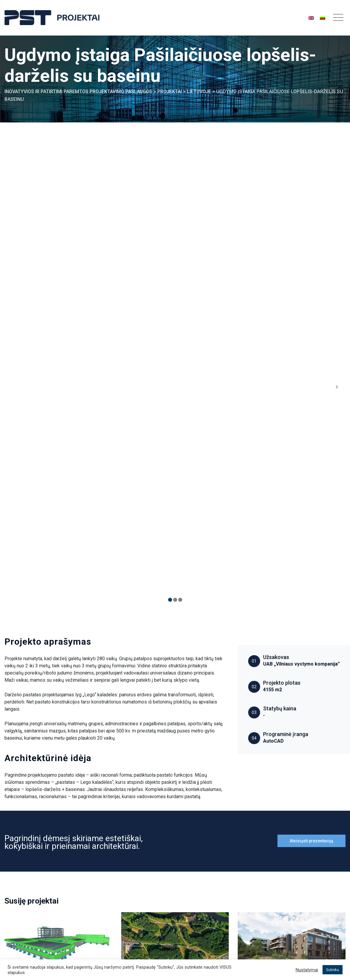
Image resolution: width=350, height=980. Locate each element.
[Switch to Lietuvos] (323, 18)
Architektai (110, 889)
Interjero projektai (198, 894)
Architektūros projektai (179, 747)
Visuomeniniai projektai (61, 747)
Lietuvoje (18, 747)
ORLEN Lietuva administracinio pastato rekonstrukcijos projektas (55, 765)
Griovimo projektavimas (123, 920)
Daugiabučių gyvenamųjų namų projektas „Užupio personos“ (288, 761)
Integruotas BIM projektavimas (131, 878)
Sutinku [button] (333, 970)
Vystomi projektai (198, 905)
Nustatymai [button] (307, 970)
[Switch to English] (311, 18)
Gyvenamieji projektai (292, 747)
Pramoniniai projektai (201, 859)
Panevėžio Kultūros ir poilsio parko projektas (168, 765)
